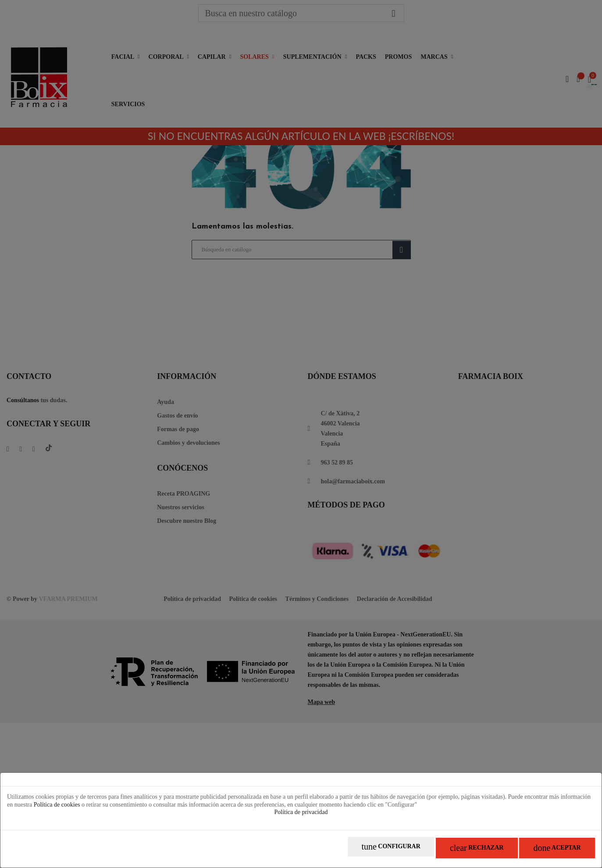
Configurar (361, 851)
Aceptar (551, 851)
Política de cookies (57, 808)
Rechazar (459, 851)
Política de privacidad (301, 816)
